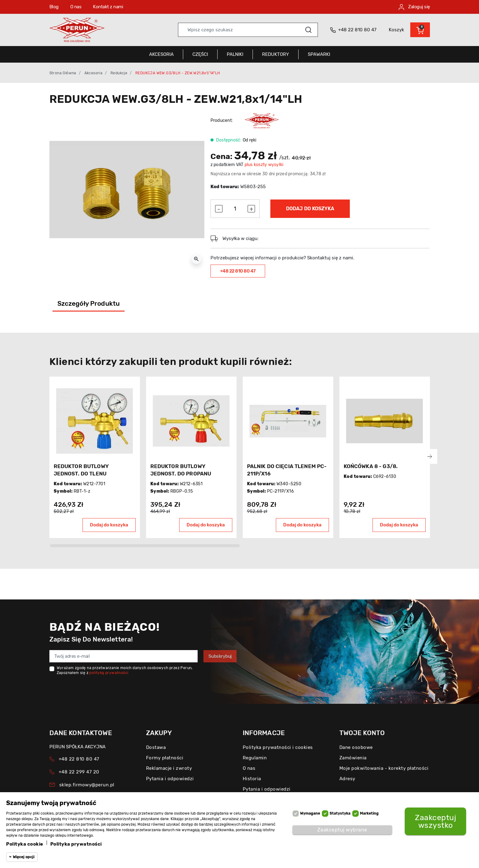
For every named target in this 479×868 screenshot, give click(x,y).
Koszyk (396, 30)
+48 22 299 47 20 (79, 772)
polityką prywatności (109, 673)
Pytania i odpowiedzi (170, 779)
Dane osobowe (356, 747)
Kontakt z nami (108, 7)
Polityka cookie (25, 844)
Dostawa (156, 747)
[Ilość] (235, 209)
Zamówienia (353, 758)
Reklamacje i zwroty (169, 768)
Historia (252, 779)
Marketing (369, 813)
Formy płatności (165, 758)
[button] (420, 30)
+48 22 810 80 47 (238, 271)
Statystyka (340, 813)
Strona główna (63, 73)
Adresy (347, 779)
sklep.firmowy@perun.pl (87, 785)
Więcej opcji (24, 857)
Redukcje (119, 73)
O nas (76, 7)
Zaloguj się (414, 7)
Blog (54, 7)
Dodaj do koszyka (310, 209)
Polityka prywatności (76, 844)
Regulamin (255, 758)
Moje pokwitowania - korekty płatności (384, 768)
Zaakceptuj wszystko (435, 821)
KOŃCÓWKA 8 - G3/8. (371, 466)
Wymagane (310, 813)
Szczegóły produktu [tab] (89, 303)
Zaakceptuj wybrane (342, 830)
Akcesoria (94, 73)
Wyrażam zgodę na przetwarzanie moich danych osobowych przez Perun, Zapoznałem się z (125, 670)
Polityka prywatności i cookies (278, 747)
